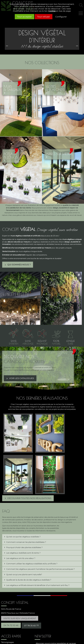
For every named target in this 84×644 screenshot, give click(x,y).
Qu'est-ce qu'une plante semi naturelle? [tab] (24, 575)
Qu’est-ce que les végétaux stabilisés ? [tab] (23, 537)
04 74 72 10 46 (11, 625)
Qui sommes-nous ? (19, 265)
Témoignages (7, 642)
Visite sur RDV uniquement (20, 618)
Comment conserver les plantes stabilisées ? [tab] (26, 542)
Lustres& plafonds (55, 88)
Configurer (61, 17)
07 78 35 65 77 (31, 626)
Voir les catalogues (22, 378)
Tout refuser (44, 17)
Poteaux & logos (11, 156)
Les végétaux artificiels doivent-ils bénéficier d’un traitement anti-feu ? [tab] (38, 585)
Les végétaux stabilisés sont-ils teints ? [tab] (23, 553)
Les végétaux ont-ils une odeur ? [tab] (21, 558)
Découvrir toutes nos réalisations (29, 498)
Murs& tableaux (12, 88)
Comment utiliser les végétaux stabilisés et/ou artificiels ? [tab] (32, 564)
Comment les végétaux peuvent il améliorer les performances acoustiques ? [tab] (40, 569)
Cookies (52, 11)
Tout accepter (24, 17)
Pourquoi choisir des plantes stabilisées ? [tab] (24, 547)
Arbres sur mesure (59, 154)
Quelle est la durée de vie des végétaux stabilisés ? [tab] (29, 580)
